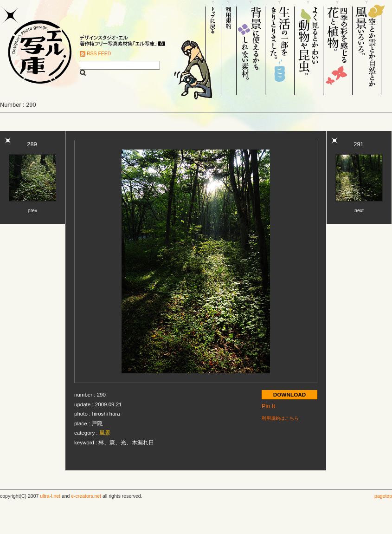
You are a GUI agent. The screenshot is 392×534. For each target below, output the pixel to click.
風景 (105, 433)
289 (32, 144)
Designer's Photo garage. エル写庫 (37, 47)
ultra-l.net (50, 496)
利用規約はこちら (280, 418)
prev (32, 211)
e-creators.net (86, 496)
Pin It (268, 406)
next (359, 211)
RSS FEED (99, 54)
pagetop (383, 496)
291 (358, 144)
